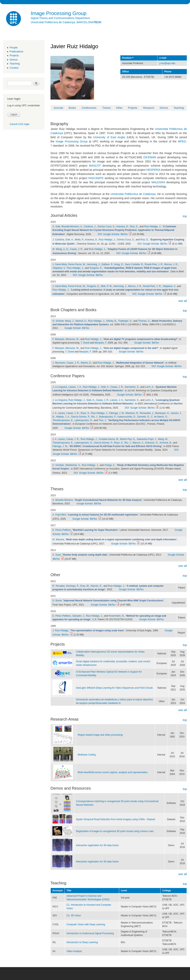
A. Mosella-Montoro (63, 500)
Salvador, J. (78, 616)
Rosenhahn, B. (116, 616)
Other (119, 108)
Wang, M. (163, 439)
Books (72, 108)
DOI (100, 234)
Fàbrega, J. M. (117, 413)
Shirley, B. (111, 321)
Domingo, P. (72, 586)
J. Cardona (58, 240)
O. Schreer (58, 321)
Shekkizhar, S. (73, 465)
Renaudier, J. (147, 413)
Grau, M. (85, 586)
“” (114, 230)
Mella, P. (79, 240)
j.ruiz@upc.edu (167, 63)
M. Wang (57, 249)
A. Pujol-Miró (59, 515)
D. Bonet (57, 601)
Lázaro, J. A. (75, 387)
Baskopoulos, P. (108, 417)
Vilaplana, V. (59, 268)
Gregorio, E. (96, 268)
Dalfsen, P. (107, 264)
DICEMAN (150, 157)
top (185, 216)
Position (128, 58)
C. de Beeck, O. (159, 417)
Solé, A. (69, 240)
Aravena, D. (122, 227)
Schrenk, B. (166, 443)
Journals (58, 108)
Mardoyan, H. (162, 413)
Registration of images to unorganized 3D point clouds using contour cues (115, 831)
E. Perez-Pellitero (62, 530)
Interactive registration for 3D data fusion (97, 845)
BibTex (124, 234)
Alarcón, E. (96, 586)
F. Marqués (58, 339)
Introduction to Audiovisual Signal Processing (90, 933)
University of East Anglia (109, 137)
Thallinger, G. (125, 321)
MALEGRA (158, 182)
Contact (14, 68)
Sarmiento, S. (132, 387)
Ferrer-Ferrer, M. (77, 264)
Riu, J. (95, 417)
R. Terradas (59, 586)
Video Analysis (74, 951)
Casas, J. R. (76, 249)
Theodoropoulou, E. (63, 420)
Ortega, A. (110, 465)
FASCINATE (96, 178)
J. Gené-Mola (60, 264)
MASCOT (95, 166)
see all (183, 301)
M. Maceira (58, 539)
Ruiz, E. (134, 227)
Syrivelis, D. (143, 417)
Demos (14, 60)
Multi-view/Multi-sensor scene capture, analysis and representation (113, 772)
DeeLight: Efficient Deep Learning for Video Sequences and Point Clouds (114, 688)
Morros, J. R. (171, 264)
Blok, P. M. (106, 286)
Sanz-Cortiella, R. (134, 264)
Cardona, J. (90, 227)
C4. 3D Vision (74, 916)
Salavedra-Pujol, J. (147, 439)
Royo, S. (85, 413)
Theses (107, 108)
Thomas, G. (144, 321)
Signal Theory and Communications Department (60, 18)
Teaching (15, 64)
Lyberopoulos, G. (84, 420)
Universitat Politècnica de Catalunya (133, 194)
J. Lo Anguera (60, 387)
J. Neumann (59, 363)
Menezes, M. (72, 339)
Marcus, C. (138, 443)
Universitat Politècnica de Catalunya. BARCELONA (66, 22)
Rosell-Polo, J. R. (154, 264)
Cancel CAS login (20, 124)
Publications (17, 51)
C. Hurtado (58, 465)
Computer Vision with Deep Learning (86, 924)
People (14, 48)
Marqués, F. (101, 343)
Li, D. (66, 249)
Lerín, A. (150, 387)
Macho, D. (86, 363)
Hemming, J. (94, 264)
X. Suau (57, 555)
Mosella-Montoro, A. (72, 227)
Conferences (89, 108)
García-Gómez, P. (80, 417)
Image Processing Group (72, 141)
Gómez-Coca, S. (106, 227)
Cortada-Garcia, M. (109, 439)
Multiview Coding (87, 755)
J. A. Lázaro (59, 413)
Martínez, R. (132, 413)
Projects (14, 55)
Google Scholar (111, 234)
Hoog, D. (119, 264)
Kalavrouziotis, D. (127, 417)
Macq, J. (70, 321)
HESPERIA (153, 170)
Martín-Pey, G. (128, 439)
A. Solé (56, 227)
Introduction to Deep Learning (82, 942)
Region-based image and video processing (100, 735)
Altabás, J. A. (63, 417)
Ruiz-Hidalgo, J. (153, 227)
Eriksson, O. (152, 443)
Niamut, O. (81, 321)
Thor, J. (103, 420)
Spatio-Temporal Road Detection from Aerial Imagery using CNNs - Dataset (116, 819)
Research (149, 108)
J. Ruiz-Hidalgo (60, 631)
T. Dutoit (85, 343)
